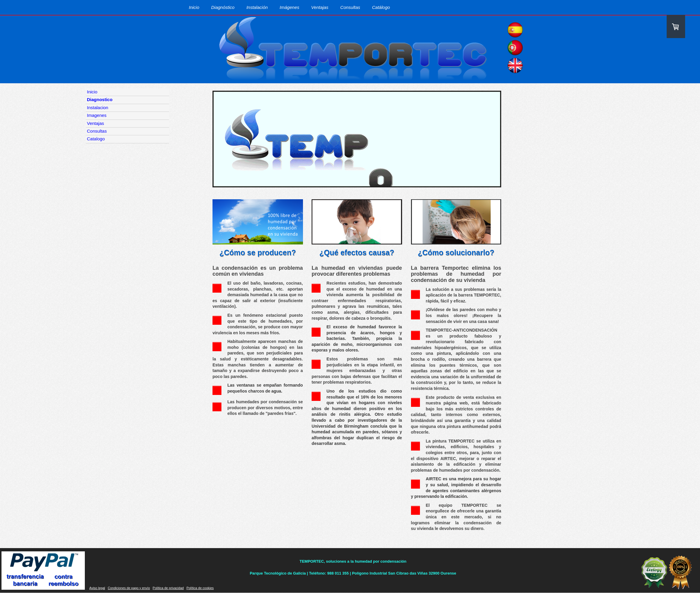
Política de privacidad (168, 588)
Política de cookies (200, 588)
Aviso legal (97, 588)
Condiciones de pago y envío (129, 588)
